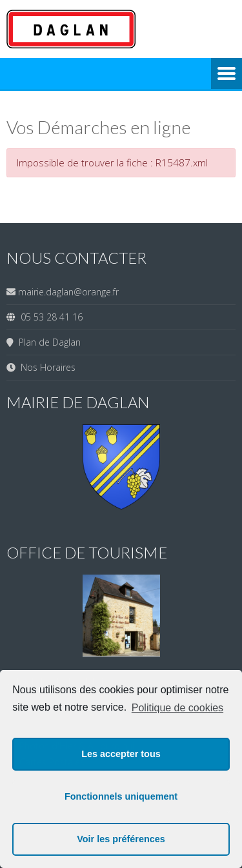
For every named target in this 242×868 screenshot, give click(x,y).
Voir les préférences (121, 839)
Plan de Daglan (47, 342)
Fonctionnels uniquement (121, 796)
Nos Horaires (45, 367)
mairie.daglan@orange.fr (68, 292)
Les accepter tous (121, 754)
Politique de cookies (177, 708)
